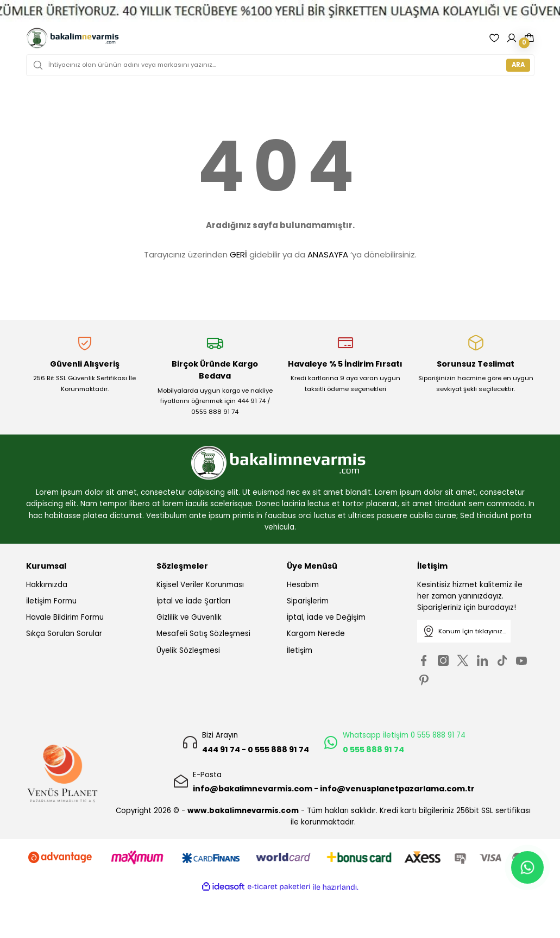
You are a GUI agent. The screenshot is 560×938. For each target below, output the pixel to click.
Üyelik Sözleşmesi (188, 650)
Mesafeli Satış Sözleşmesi (203, 634)
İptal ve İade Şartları (193, 601)
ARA (518, 65)
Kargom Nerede (316, 634)
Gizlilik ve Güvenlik (189, 617)
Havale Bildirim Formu (65, 617)
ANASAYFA (328, 254)
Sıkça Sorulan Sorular (64, 634)
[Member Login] (512, 38)
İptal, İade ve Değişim (326, 617)
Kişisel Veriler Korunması (200, 585)
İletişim (300, 650)
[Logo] (73, 38)
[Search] (280, 65)
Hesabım (303, 585)
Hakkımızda (47, 585)
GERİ (238, 254)
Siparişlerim (308, 601)
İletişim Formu (51, 601)
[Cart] (529, 38)
